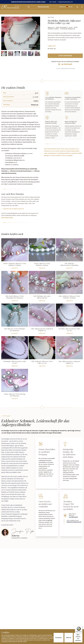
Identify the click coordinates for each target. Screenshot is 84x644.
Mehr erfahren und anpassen (78, 638)
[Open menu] (82, 7)
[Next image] (38, 33)
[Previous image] (3, 33)
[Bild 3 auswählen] (17, 54)
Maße (5, 93)
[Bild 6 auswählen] (37, 54)
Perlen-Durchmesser (9, 97)
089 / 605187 (53, 2)
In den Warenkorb (65, 56)
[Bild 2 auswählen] (11, 54)
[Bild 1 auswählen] (4, 54)
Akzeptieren (59, 638)
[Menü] (81, 627)
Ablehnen (69, 638)
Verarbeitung (7, 105)
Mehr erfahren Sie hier (7, 218)
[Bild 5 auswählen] (31, 54)
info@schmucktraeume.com (66, 2)
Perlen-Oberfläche (8, 101)
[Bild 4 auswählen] (24, 54)
